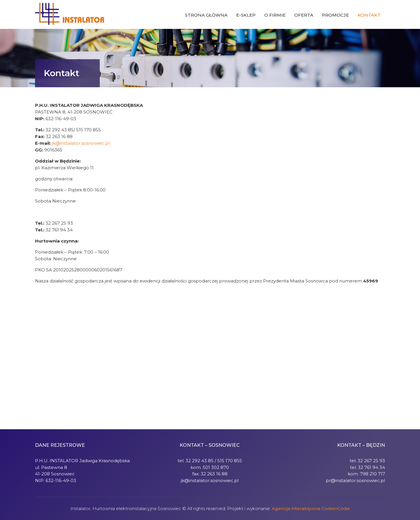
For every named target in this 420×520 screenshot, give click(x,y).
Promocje (335, 15)
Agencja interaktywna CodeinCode (311, 508)
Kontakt (369, 15)
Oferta (304, 15)
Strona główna (206, 15)
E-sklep (246, 15)
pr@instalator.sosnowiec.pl (355, 480)
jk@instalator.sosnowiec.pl (81, 143)
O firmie (275, 15)
